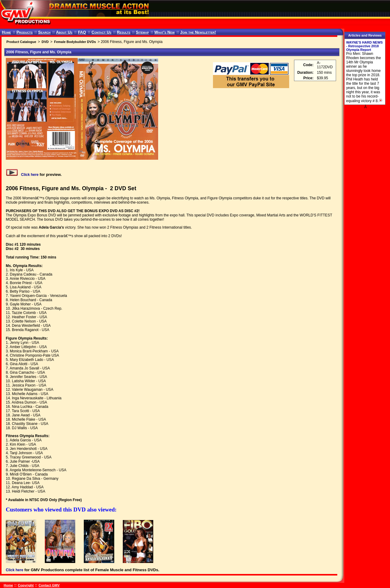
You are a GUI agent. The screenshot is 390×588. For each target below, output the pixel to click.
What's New (164, 32)
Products (25, 32)
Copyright (26, 585)
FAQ (82, 32)
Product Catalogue (21, 42)
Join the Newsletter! (198, 32)
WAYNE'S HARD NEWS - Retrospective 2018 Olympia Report (364, 46)
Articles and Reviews (365, 35)
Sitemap (142, 32)
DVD (45, 42)
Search (44, 32)
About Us (64, 32)
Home (6, 32)
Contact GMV (49, 585)
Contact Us (101, 32)
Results (124, 32)
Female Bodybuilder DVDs (75, 42)
